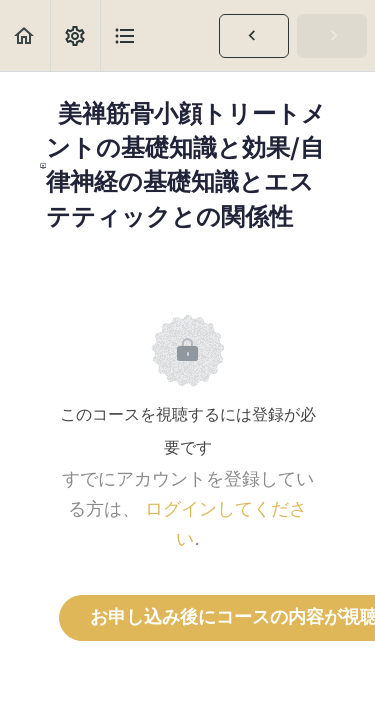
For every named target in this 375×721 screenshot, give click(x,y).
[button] (25, 35)
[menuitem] (75, 35)
